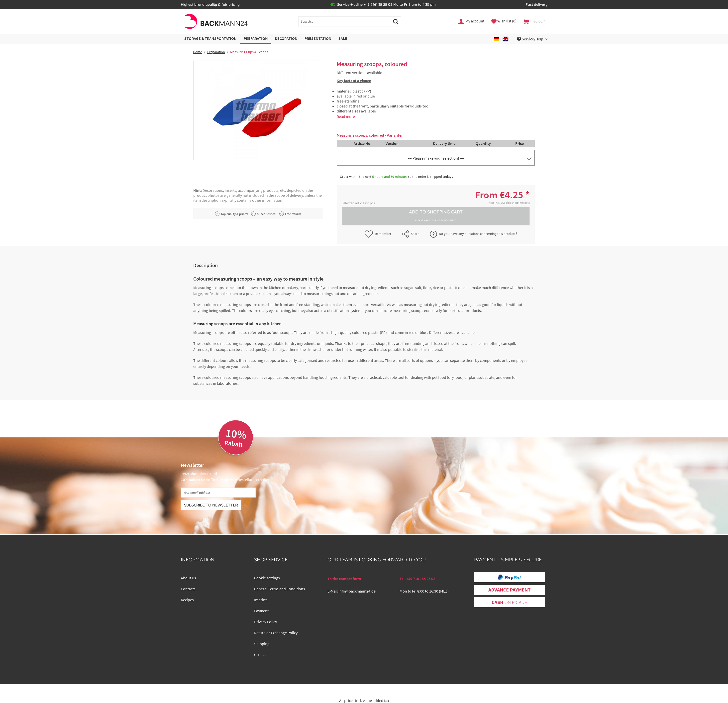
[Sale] (343, 39)
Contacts (188, 589)
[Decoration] (286, 39)
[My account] (472, 21)
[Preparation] (256, 39)
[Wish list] (504, 21)
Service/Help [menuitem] (530, 39)
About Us (188, 578)
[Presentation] (318, 39)
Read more (346, 116)
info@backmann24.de (357, 591)
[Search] (396, 21)
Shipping (262, 644)
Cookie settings (267, 578)
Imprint (260, 600)
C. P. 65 (260, 655)
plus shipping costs (518, 203)
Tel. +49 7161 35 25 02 (417, 579)
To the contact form (344, 579)
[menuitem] (350, 24)
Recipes (187, 600)
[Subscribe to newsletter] (211, 505)
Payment (261, 611)
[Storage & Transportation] (210, 39)
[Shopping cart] (534, 21)
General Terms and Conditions (280, 589)
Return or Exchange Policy (276, 633)
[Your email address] (218, 493)
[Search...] (350, 21)
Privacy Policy (265, 622)
